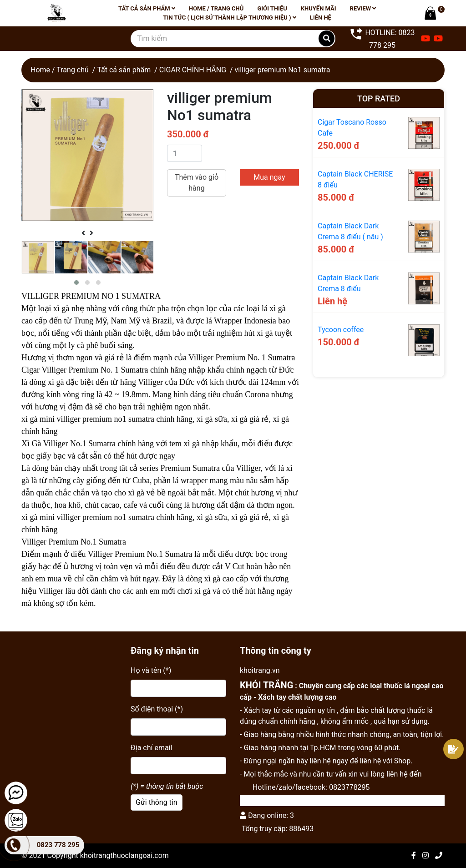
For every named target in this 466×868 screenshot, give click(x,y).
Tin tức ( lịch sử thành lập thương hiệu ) (230, 18)
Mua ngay (269, 177)
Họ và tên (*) (151, 670)
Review (363, 8)
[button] (76, 283)
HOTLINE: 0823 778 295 (382, 38)
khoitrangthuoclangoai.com (124, 855)
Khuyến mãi (319, 8)
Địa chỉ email (151, 748)
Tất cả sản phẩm (147, 8)
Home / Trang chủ (216, 8)
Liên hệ (321, 18)
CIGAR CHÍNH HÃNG (193, 70)
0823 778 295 (58, 845)
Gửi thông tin (157, 802)
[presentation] (83, 233)
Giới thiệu (272, 8)
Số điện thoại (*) (157, 709)
